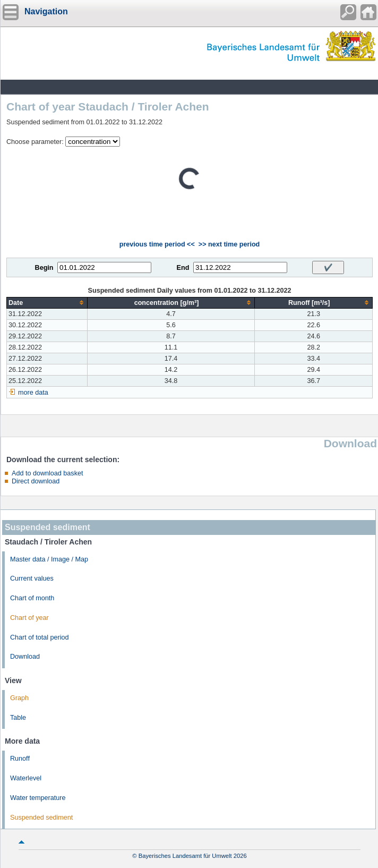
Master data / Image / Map (49, 559)
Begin (44, 268)
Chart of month (32, 598)
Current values (32, 578)
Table (18, 718)
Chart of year (29, 618)
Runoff (20, 759)
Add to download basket (47, 473)
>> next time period (229, 244)
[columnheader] (47, 303)
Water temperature (38, 798)
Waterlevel (26, 778)
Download (25, 657)
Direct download (36, 481)
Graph (19, 698)
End (183, 268)
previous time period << (157, 244)
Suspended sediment (41, 818)
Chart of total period (40, 637)
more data (33, 393)
